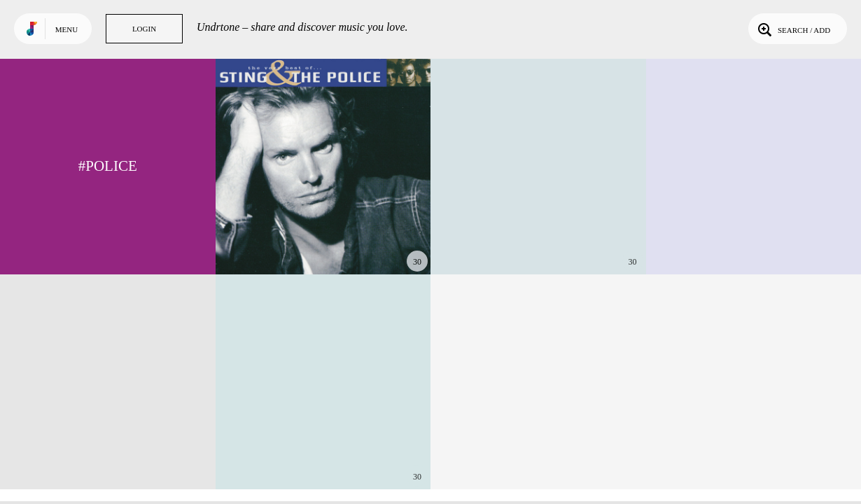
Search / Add (793, 29)
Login (144, 29)
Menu (66, 29)
